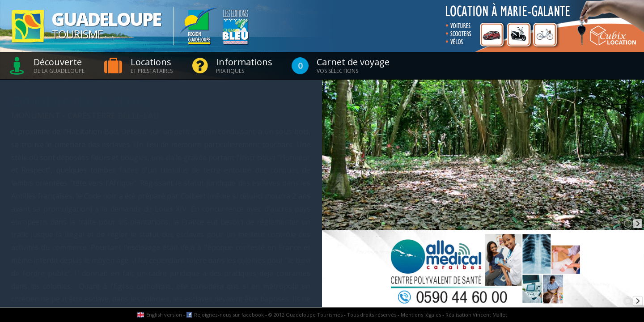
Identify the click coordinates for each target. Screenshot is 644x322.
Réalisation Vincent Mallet (476, 315)
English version (164, 315)
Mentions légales (421, 315)
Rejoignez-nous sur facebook (229, 315)
